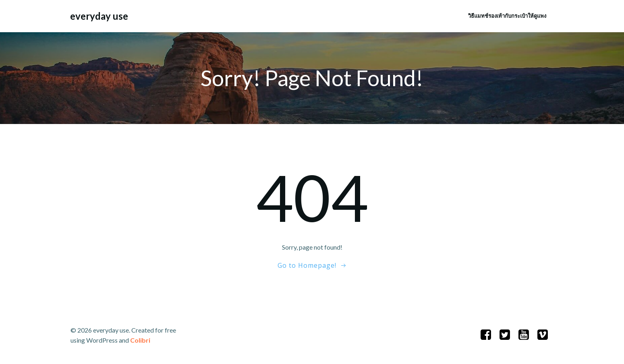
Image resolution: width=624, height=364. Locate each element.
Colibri (140, 340)
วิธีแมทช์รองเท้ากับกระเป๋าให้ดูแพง (507, 16)
